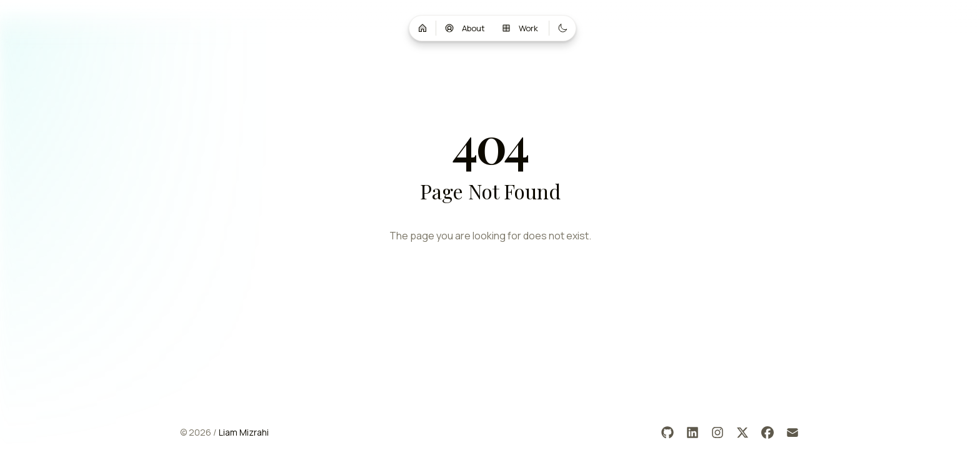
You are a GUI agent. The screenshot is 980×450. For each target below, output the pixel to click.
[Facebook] (767, 432)
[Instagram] (717, 432)
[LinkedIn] (692, 432)
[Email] (792, 432)
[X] (742, 432)
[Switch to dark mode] (562, 28)
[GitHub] (667, 432)
